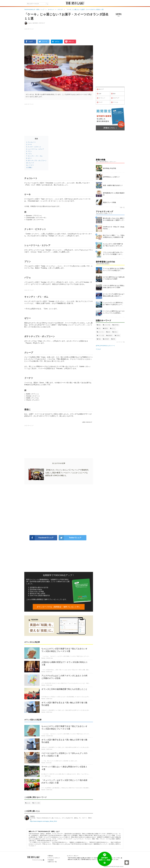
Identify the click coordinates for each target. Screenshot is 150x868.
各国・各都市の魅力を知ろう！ (113, 185)
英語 (99, 325)
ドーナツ (31, 165)
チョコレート (32, 142)
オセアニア (115, 98)
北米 (99, 94)
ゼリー (30, 158)
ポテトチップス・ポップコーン (37, 161)
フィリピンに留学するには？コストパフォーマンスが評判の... (114, 312)
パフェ (30, 154)
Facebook (51, 860)
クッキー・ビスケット (34, 147)
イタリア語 (107, 325)
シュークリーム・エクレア (36, 149)
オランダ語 (36, 803)
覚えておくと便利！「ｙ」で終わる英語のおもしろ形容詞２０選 (114, 236)
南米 (113, 94)
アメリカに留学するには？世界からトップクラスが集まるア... (114, 269)
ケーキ (30, 144)
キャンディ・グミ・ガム (35, 156)
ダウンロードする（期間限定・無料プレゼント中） (59, 607)
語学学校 (116, 325)
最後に (30, 167)
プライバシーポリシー (54, 858)
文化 (99, 328)
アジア (100, 102)
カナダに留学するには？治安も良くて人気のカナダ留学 (114, 278)
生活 (108, 332)
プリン (30, 151)
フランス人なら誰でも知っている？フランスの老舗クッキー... (113, 253)
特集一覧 (122, 208)
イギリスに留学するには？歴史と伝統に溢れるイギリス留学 (114, 286)
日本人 (115, 332)
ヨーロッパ (101, 98)
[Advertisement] (59, 510)
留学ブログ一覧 (53, 862)
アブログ (98, 349)
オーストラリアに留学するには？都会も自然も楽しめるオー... (114, 295)
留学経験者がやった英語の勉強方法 (114, 194)
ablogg (42, 860)
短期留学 (109, 336)
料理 (113, 339)
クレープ (31, 163)
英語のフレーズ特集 (109, 202)
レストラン (100, 332)
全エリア (100, 89)
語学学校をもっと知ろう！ (112, 177)
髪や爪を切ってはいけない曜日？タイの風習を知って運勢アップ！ (114, 219)
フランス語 (100, 336)
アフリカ (115, 102)
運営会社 (51, 856)
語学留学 (106, 339)
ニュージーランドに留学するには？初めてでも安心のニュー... (113, 304)
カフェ (113, 328)
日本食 (117, 336)
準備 (99, 339)
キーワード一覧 (121, 342)
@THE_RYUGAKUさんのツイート (105, 346)
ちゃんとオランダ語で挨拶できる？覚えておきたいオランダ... (113, 245)
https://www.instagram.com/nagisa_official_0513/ (43, 821)
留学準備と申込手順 (109, 168)
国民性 (105, 328)
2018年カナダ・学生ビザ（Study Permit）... (114, 228)
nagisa (32, 816)
